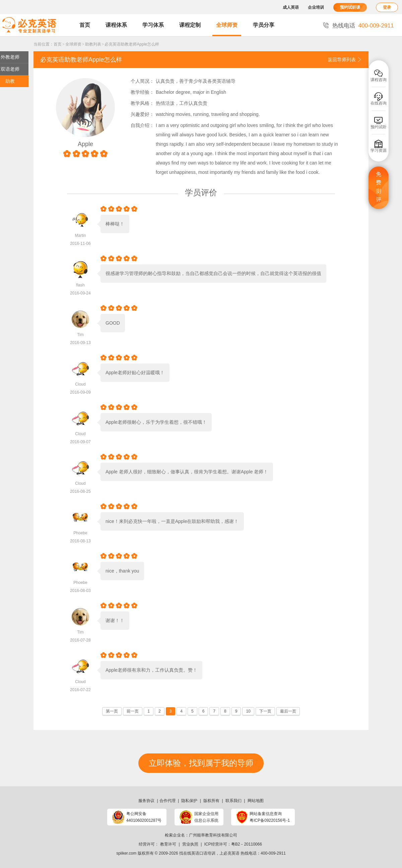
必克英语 (231, 853)
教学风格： (142, 103)
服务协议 (146, 801)
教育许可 (168, 844)
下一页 (265, 711)
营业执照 (190, 844)
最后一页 (288, 711)
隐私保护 (189, 801)
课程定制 (190, 25)
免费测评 (379, 187)
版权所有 (211, 801)
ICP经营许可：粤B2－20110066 (233, 844)
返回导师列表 (345, 60)
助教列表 (93, 44)
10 (248, 711)
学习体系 (153, 25)
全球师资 (227, 25)
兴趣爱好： (142, 114)
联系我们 (233, 801)
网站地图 (256, 801)
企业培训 (316, 7)
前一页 (133, 711)
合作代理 (167, 801)
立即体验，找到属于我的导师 (201, 763)
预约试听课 (350, 7)
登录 (387, 7)
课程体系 (116, 25)
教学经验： (142, 92)
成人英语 (291, 7)
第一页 (112, 711)
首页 (85, 25)
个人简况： (142, 81)
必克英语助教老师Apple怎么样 (132, 44)
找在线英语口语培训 (197, 853)
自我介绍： (142, 125)
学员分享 (264, 25)
